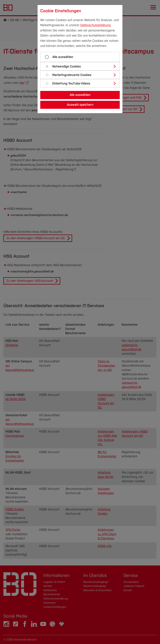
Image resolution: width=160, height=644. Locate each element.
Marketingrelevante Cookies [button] (72, 75)
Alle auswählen (63, 57)
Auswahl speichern (80, 105)
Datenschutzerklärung (96, 25)
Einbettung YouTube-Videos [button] (71, 84)
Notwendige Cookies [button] (67, 67)
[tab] (81, 66)
